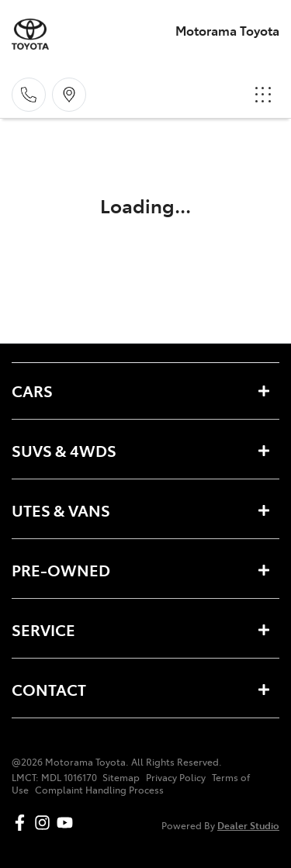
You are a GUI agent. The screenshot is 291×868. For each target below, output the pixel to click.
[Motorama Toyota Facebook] (23, 823)
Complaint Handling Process (99, 790)
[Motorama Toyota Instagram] (45, 823)
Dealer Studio (248, 825)
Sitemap (121, 777)
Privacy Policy (176, 777)
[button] (263, 95)
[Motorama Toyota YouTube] (68, 823)
